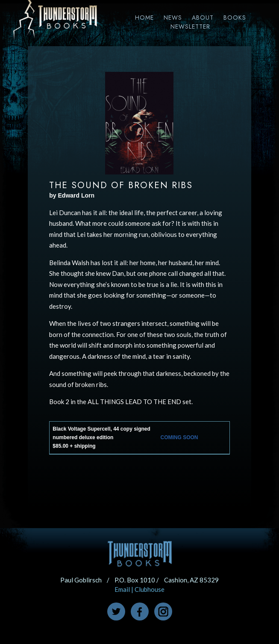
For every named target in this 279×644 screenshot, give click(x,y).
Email (122, 589)
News (173, 18)
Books (235, 18)
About (203, 18)
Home (144, 18)
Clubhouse (150, 589)
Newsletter (190, 27)
